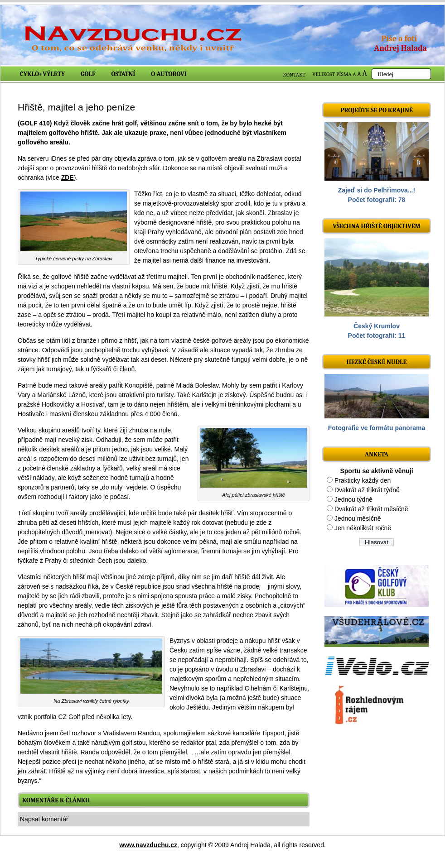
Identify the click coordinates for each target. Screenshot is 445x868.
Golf (88, 74)
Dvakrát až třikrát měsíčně (371, 509)
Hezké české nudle (377, 362)
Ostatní (123, 74)
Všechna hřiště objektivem (376, 226)
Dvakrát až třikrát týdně (367, 490)
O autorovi (169, 74)
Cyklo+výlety (42, 74)
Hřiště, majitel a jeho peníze (76, 107)
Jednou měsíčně (358, 518)
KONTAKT (295, 75)
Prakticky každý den (363, 480)
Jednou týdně (353, 499)
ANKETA (377, 454)
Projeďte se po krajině (377, 110)
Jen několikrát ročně (363, 528)
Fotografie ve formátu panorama (377, 428)
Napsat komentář (44, 819)
